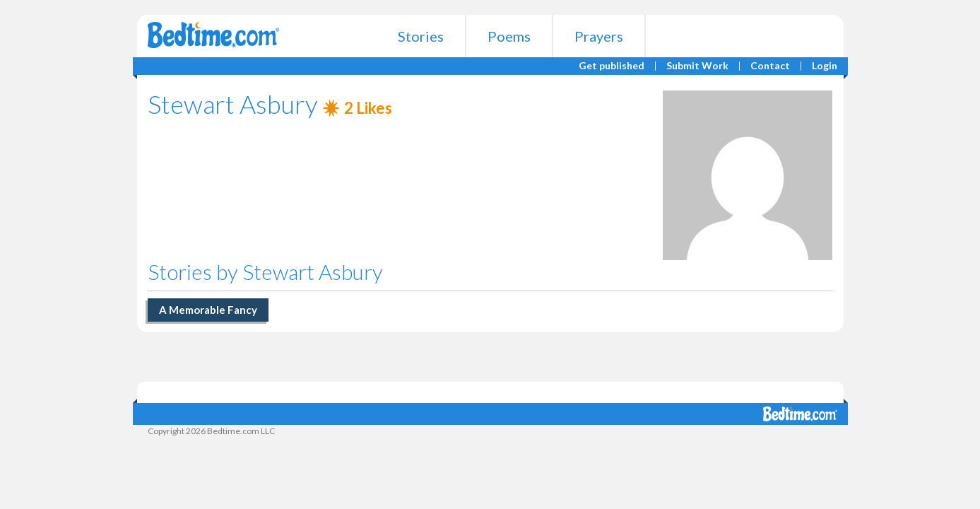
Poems (509, 36)
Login (825, 66)
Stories (421, 36)
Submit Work (697, 66)
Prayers (599, 36)
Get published (612, 66)
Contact (770, 66)
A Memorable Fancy (208, 310)
